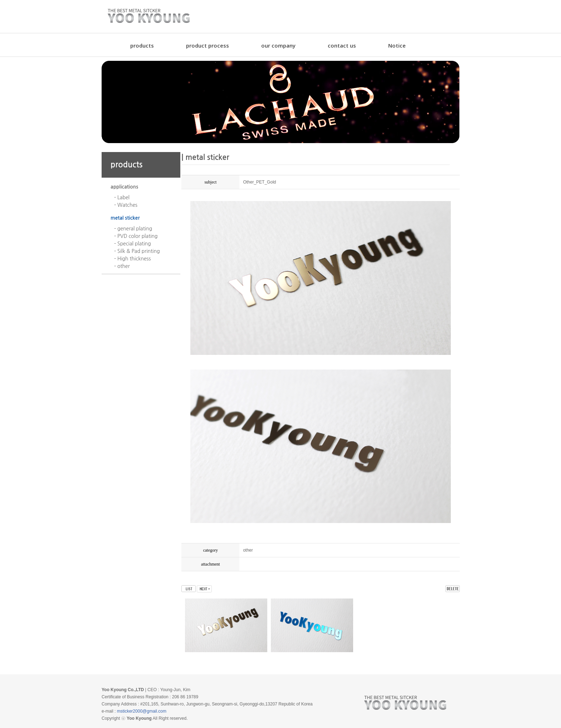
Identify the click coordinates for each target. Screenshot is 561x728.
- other (122, 266)
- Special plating (133, 244)
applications (124, 187)
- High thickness (132, 259)
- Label (122, 197)
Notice (397, 45)
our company (278, 45)
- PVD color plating (136, 236)
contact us (342, 45)
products (142, 45)
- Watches (126, 205)
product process (208, 45)
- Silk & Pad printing (137, 251)
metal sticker (125, 218)
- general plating (133, 229)
